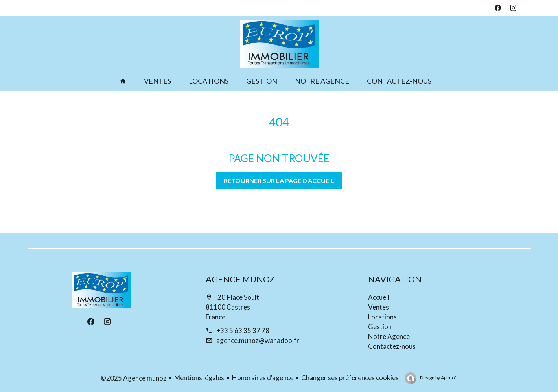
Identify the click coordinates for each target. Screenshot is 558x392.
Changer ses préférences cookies (350, 378)
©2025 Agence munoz (134, 378)
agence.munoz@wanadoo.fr (258, 340)
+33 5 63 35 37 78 (243, 331)
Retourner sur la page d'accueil (279, 180)
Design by (438, 378)
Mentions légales (199, 378)
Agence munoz (240, 279)
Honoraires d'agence (263, 378)
